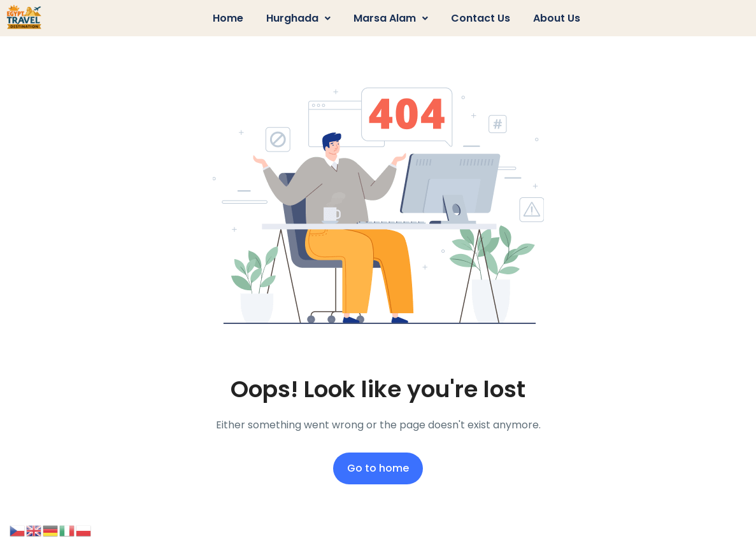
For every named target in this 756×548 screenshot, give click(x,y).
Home (228, 18)
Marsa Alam (391, 18)
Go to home (378, 468)
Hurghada (298, 18)
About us (557, 18)
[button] (298, 18)
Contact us (481, 18)
